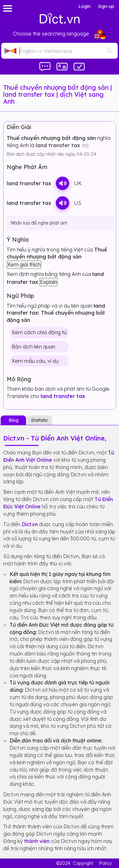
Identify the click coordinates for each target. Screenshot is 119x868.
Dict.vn (30, 524)
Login (84, 6)
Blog (13, 420)
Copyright (83, 863)
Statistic (40, 420)
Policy (105, 863)
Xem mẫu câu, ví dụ (35, 361)
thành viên (37, 841)
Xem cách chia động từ (39, 332)
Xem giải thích (24, 264)
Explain (49, 282)
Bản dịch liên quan (33, 347)
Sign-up (106, 6)
